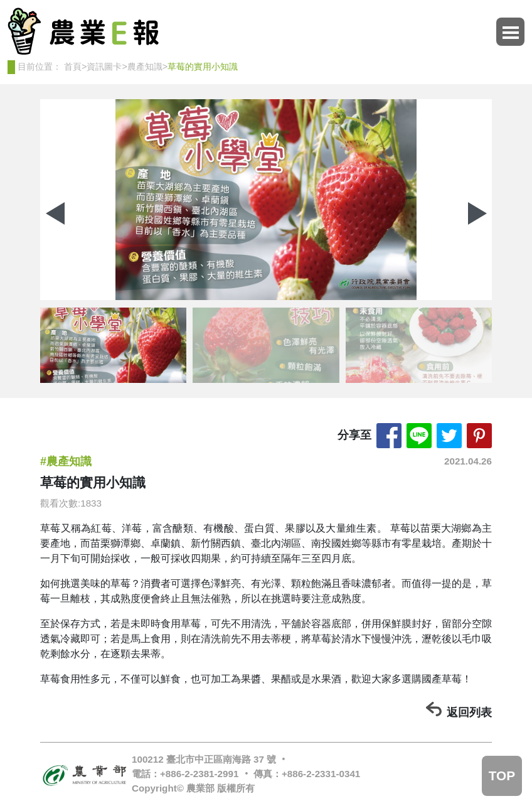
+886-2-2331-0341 (321, 774)
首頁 (73, 67)
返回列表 (469, 712)
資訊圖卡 (104, 67)
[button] (477, 213)
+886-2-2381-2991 (199, 774)
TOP (502, 776)
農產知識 (145, 67)
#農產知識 (66, 461)
